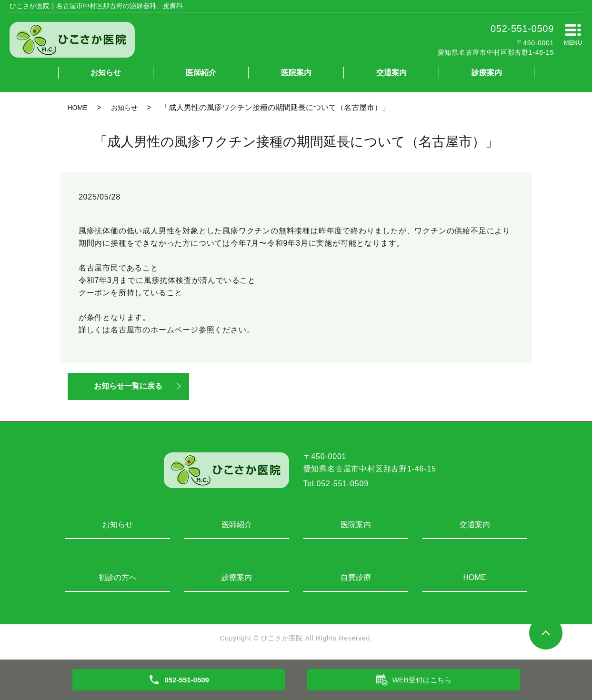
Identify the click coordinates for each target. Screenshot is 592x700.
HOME (78, 108)
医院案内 (296, 73)
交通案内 (391, 73)
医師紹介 (201, 73)
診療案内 (487, 73)
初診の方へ (118, 578)
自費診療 (356, 578)
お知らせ (106, 73)
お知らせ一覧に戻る (130, 386)
